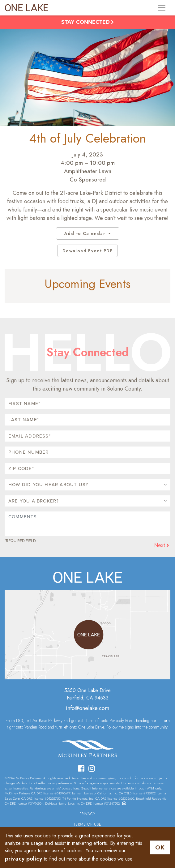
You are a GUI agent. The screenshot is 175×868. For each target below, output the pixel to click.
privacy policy (23, 859)
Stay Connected (87, 22)
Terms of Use (87, 824)
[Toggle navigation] (162, 8)
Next (162, 545)
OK (160, 847)
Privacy (87, 814)
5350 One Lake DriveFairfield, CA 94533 (87, 694)
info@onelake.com (87, 708)
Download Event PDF (87, 251)
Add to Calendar (86, 233)
